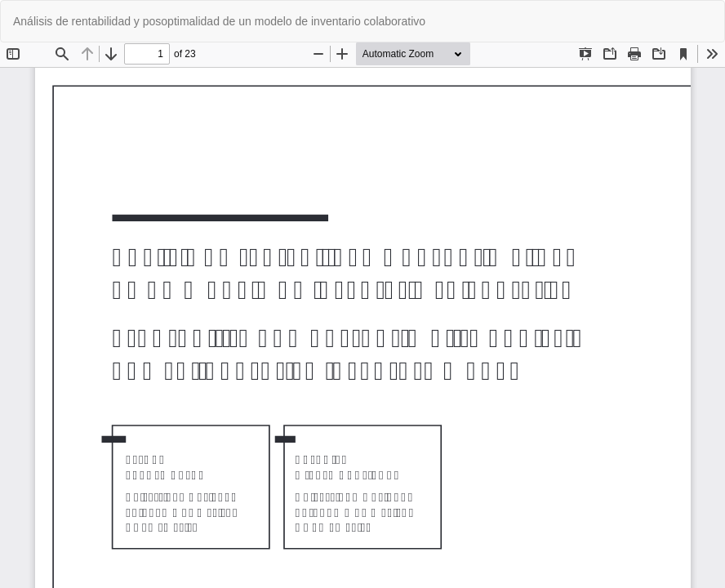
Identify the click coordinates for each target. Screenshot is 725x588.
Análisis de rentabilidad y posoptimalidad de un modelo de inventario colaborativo (219, 21)
